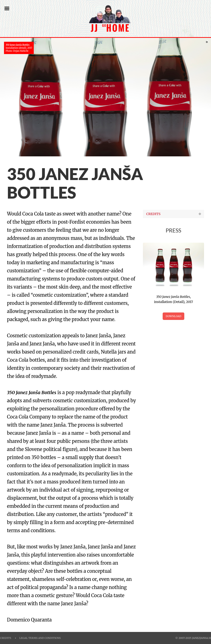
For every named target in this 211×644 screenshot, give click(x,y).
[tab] (173, 214)
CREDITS (153, 214)
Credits (6, 638)
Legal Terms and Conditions (40, 638)
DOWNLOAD (173, 316)
